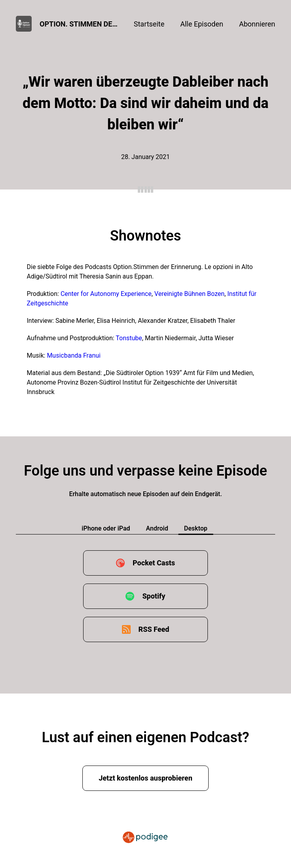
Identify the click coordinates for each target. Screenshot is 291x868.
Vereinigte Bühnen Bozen (189, 294)
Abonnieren (257, 24)
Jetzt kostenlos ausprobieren (145, 778)
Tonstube (129, 338)
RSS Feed (154, 629)
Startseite (149, 24)
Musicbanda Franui (74, 355)
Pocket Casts (154, 563)
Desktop (196, 528)
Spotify (154, 596)
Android (157, 528)
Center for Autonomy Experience (106, 294)
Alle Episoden (202, 24)
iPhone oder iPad (106, 528)
